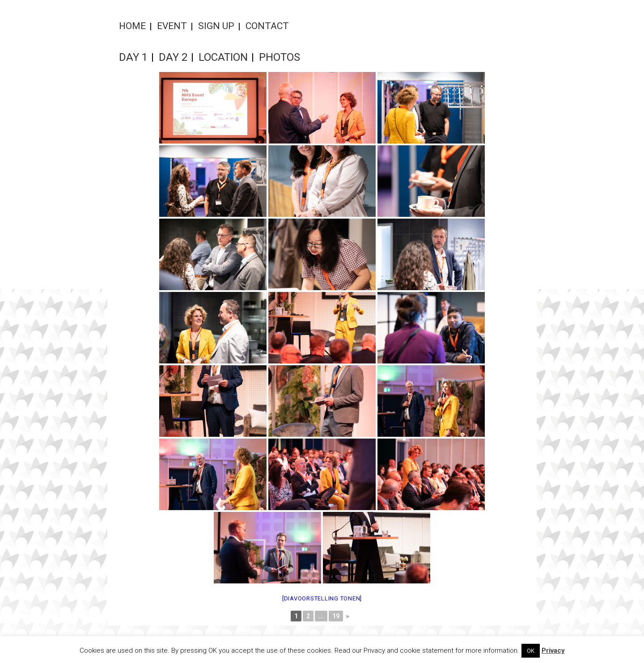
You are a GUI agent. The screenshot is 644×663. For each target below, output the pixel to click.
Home (132, 26)
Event (172, 26)
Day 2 (173, 57)
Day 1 (133, 57)
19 (336, 616)
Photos (280, 57)
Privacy (553, 650)
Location (223, 57)
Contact (267, 26)
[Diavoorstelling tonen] (322, 598)
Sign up (216, 26)
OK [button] (531, 651)
